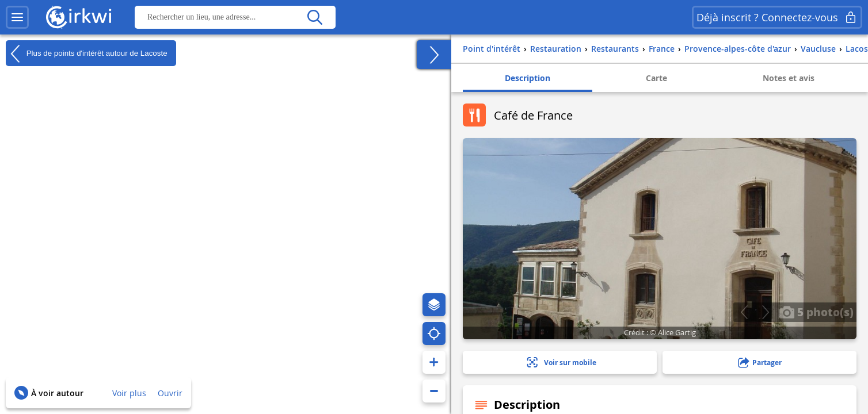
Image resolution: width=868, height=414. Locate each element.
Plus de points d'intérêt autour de (87, 53)
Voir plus (129, 393)
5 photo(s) (816, 312)
